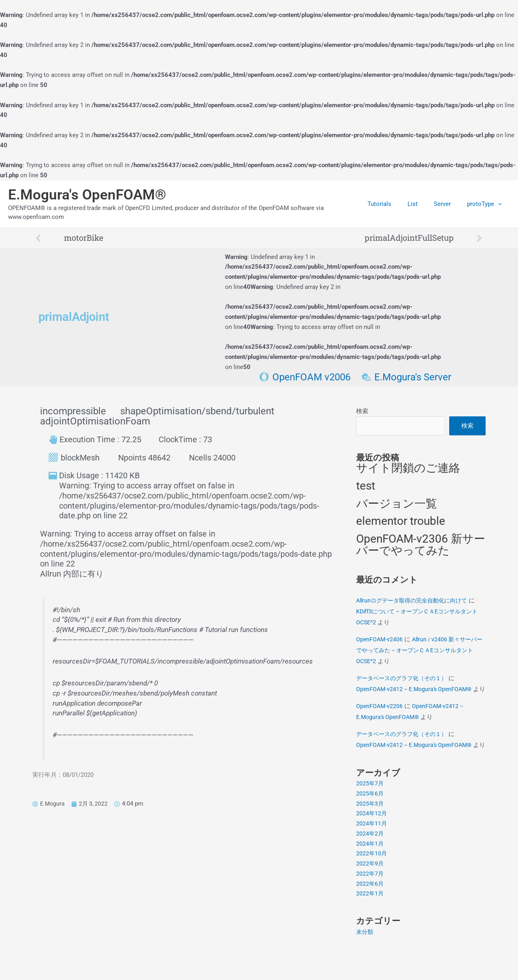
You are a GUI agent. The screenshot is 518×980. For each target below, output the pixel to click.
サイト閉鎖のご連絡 (408, 469)
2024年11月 (372, 846)
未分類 (365, 955)
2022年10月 (372, 876)
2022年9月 (370, 887)
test (366, 487)
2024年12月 (372, 836)
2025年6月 (370, 816)
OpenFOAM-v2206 (380, 718)
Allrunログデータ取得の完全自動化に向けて (416, 601)
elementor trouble (401, 522)
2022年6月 (370, 906)
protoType (486, 204)
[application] (500, 204)
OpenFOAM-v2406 (380, 640)
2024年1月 (370, 866)
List (423, 204)
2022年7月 (370, 896)
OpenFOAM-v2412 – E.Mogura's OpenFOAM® (417, 690)
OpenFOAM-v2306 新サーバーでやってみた (421, 546)
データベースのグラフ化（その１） (405, 679)
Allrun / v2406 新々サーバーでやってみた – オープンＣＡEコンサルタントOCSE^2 (419, 651)
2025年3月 (370, 826)
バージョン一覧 (397, 504)
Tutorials (394, 204)
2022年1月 (370, 916)
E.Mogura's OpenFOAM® (87, 195)
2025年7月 (370, 806)
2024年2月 (370, 856)
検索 (362, 411)
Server (448, 204)
